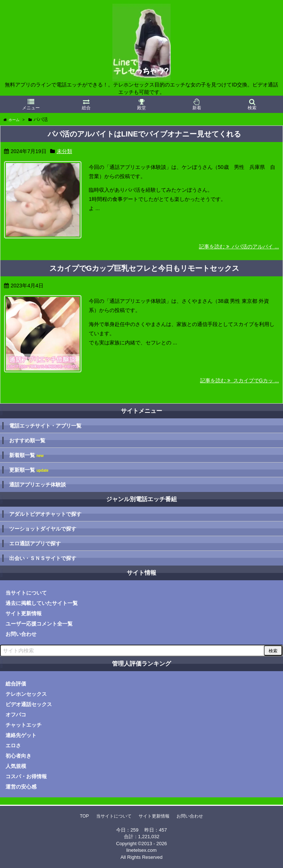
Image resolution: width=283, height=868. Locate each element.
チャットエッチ (24, 725)
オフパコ (16, 715)
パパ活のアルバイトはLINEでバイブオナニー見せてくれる (144, 134)
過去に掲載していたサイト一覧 (42, 603)
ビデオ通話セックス (29, 704)
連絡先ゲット (21, 735)
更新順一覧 (29, 470)
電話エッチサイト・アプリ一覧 (45, 426)
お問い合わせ (21, 634)
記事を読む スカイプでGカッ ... (240, 380)
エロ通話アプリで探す (35, 543)
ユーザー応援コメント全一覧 (39, 624)
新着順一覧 (26, 455)
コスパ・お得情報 (26, 776)
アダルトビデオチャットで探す (45, 514)
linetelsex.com (141, 850)
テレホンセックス (26, 694)
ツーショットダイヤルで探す (43, 529)
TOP (84, 816)
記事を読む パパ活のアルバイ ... (239, 247)
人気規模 (16, 766)
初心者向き (18, 756)
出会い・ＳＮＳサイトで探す (43, 558)
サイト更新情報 (24, 613)
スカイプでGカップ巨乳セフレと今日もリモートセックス (144, 268)
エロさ (13, 745)
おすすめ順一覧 (27, 440)
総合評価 (16, 684)
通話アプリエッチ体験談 (38, 485)
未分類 (64, 151)
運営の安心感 (21, 787)
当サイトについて (26, 593)
